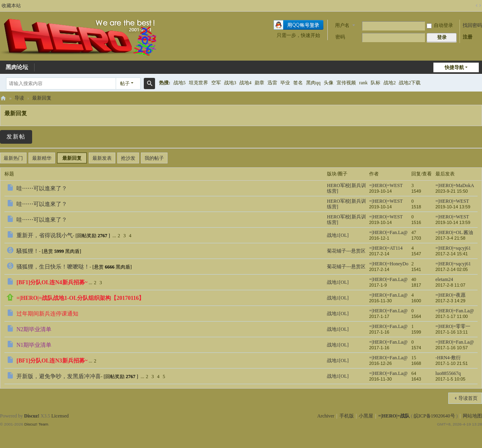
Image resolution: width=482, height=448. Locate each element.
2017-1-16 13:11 (452, 332)
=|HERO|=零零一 (453, 326)
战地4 (245, 83)
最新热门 (13, 158)
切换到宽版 (478, 6)
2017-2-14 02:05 (452, 269)
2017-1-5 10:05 (450, 379)
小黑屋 (366, 416)
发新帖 (16, 137)
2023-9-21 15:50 (452, 191)
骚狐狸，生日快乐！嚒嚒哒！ (53, 267)
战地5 (180, 83)
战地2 (390, 83)
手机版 (347, 416)
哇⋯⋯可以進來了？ (42, 188)
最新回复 (42, 98)
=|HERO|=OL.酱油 (454, 232)
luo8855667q (448, 373)
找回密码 (472, 25)
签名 (298, 83)
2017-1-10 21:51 (452, 363)
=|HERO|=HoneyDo (389, 264)
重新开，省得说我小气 (45, 235)
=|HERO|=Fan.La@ (388, 232)
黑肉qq (313, 83)
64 (414, 373)
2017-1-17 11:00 (452, 316)
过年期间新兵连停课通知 (47, 314)
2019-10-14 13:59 (453, 207)
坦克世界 (198, 83)
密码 (340, 37)
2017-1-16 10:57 (452, 348)
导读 (19, 98)
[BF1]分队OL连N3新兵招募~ (52, 361)
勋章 (259, 83)
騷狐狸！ (28, 251)
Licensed (60, 416)
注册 (468, 37)
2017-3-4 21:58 (450, 238)
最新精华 (42, 158)
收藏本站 (11, 6)
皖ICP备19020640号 (434, 416)
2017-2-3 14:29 (450, 301)
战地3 (230, 83)
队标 (376, 83)
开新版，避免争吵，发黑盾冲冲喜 (59, 376)
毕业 (285, 83)
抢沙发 (128, 158)
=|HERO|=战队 (3, 98)
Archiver (326, 416)
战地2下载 (410, 83)
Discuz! (32, 416)
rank (363, 83)
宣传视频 (346, 83)
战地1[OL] (338, 235)
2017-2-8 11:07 (450, 285)
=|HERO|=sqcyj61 (453, 248)
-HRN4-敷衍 (448, 358)
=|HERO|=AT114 (386, 248)
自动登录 (440, 25)
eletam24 (444, 279)
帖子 (125, 83)
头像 (329, 83)
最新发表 (102, 158)
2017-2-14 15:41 (452, 254)
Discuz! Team (36, 424)
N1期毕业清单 (34, 345)
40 (414, 279)
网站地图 (472, 416)
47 (414, 232)
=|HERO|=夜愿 (450, 295)
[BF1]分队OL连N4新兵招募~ (52, 282)
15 (414, 358)
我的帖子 (154, 158)
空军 (216, 83)
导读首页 (468, 398)
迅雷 (272, 83)
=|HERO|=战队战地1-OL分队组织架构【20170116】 (80, 298)
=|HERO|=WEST (386, 185)
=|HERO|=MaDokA (455, 185)
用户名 (342, 25)
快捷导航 (454, 67)
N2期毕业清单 (34, 329)
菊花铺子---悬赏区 (346, 251)
